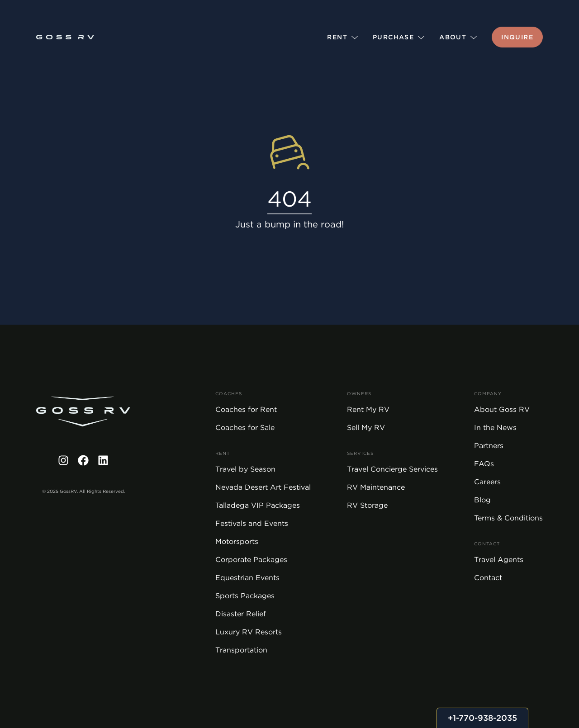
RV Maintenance (376, 487)
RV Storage (367, 505)
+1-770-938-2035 (482, 718)
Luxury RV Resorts (249, 632)
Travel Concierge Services (392, 469)
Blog (482, 500)
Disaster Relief (241, 614)
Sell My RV (366, 428)
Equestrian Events (247, 578)
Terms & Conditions (508, 518)
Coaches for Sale (245, 428)
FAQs (484, 464)
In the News (495, 428)
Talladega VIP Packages (258, 505)
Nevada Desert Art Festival (263, 487)
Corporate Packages (251, 560)
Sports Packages (245, 596)
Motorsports (237, 541)
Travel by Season (245, 469)
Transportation (241, 650)
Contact (488, 578)
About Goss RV (502, 409)
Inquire (517, 37)
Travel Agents (499, 560)
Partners (489, 446)
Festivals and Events (252, 523)
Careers (487, 482)
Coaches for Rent (246, 409)
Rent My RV (368, 409)
